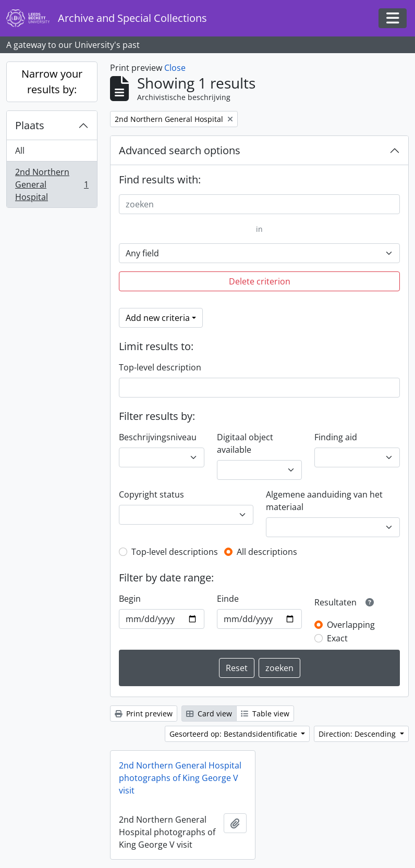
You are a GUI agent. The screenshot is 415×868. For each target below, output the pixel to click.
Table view (265, 714)
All (20, 151)
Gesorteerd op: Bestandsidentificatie (234, 734)
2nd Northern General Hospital (52, 184)
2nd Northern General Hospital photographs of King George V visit (180, 778)
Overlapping (351, 625)
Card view (209, 714)
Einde (228, 599)
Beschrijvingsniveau (158, 437)
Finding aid (336, 437)
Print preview (144, 714)
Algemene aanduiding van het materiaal (324, 501)
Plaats (30, 125)
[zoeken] (259, 204)
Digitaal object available (245, 443)
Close (175, 68)
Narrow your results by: (52, 82)
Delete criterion (260, 281)
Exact (337, 638)
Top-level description (160, 367)
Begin (130, 599)
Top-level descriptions (175, 552)
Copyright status (151, 494)
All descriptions (267, 552)
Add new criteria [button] (158, 318)
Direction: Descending (358, 734)
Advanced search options (180, 150)
